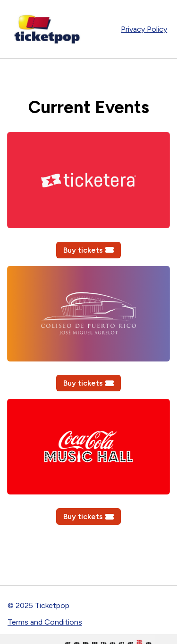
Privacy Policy (144, 29)
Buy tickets (88, 250)
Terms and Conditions (45, 622)
